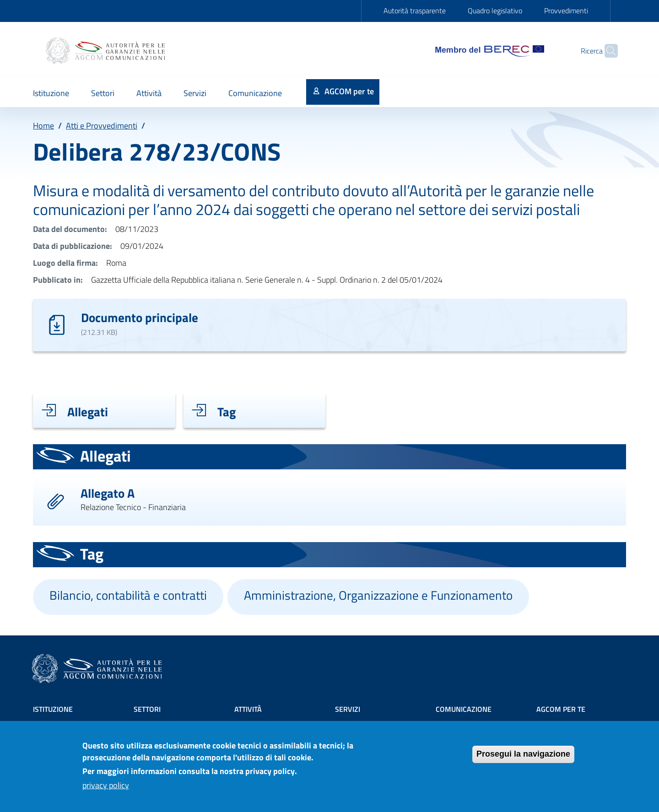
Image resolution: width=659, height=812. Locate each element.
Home (43, 126)
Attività (248, 709)
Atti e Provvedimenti (102, 126)
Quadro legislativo (495, 11)
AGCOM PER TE (561, 709)
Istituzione (53, 709)
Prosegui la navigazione (523, 758)
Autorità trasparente (415, 11)
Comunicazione (464, 709)
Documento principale (140, 317)
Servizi (348, 709)
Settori (147, 709)
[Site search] (607, 51)
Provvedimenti (566, 11)
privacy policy (106, 789)
